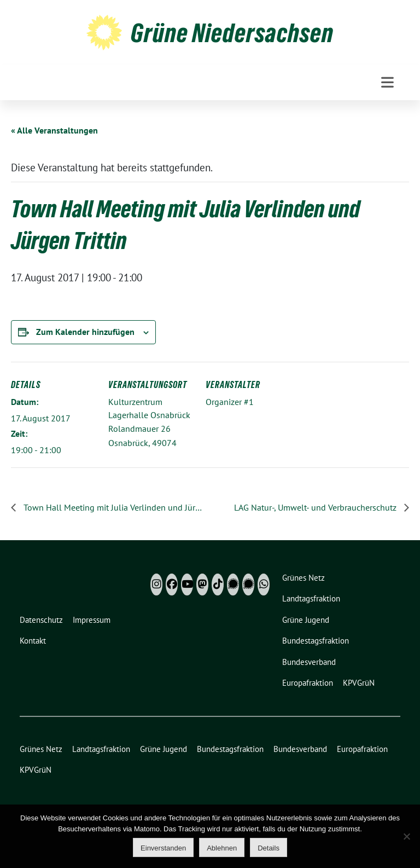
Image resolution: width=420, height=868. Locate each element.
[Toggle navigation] (387, 82)
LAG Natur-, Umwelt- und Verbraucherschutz (316, 507)
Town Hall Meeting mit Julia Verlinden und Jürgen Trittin (113, 507)
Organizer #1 (230, 402)
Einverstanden (163, 848)
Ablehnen (222, 848)
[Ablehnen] (406, 836)
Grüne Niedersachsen (232, 33)
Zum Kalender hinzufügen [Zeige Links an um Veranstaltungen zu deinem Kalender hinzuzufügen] (85, 332)
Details (269, 848)
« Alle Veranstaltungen (54, 130)
